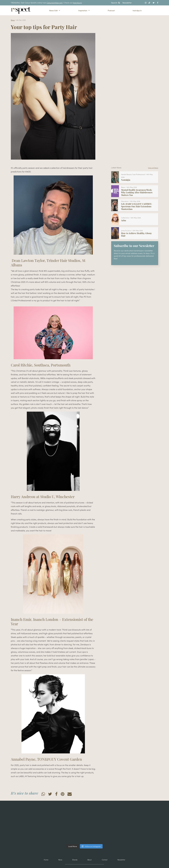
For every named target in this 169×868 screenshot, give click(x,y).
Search (116, 3)
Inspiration (84, 10)
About (90, 860)
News (13, 20)
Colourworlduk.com (55, 3)
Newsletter (127, 3)
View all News (153, 168)
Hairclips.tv (77, 3)
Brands (75, 860)
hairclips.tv (137, 10)
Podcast (111, 10)
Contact (105, 860)
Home (46, 860)
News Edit (55, 10)
